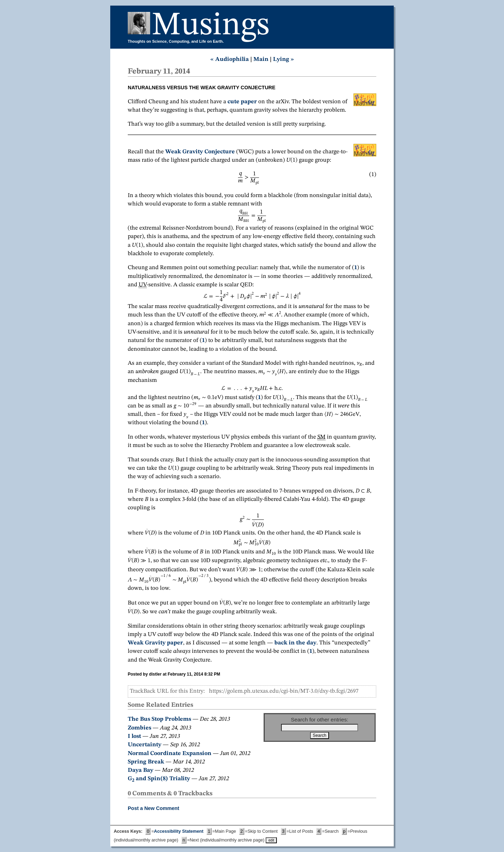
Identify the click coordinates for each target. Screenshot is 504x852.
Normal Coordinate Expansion (170, 753)
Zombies (139, 728)
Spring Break (146, 762)
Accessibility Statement (179, 831)
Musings (211, 26)
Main (261, 59)
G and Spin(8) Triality (159, 779)
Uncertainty (145, 745)
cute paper (242, 102)
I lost (134, 736)
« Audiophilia (230, 59)
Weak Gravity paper (155, 643)
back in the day (295, 643)
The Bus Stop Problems (159, 719)
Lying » (283, 59)
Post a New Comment (153, 808)
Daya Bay (141, 770)
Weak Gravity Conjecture (200, 152)
